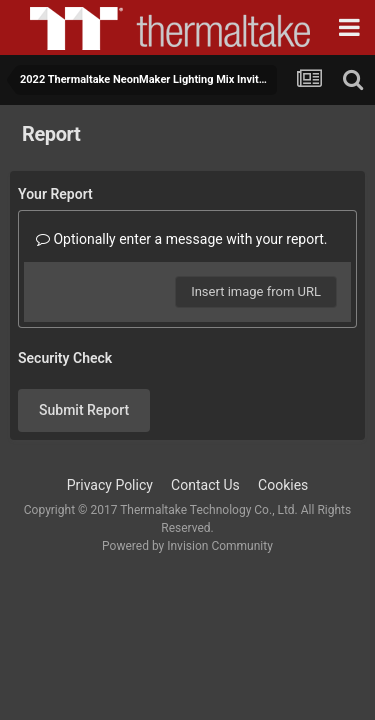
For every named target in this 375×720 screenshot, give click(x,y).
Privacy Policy (110, 485)
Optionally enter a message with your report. (182, 239)
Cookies (283, 485)
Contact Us (205, 485)
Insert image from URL (256, 291)
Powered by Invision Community (187, 546)
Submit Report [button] (84, 410)
